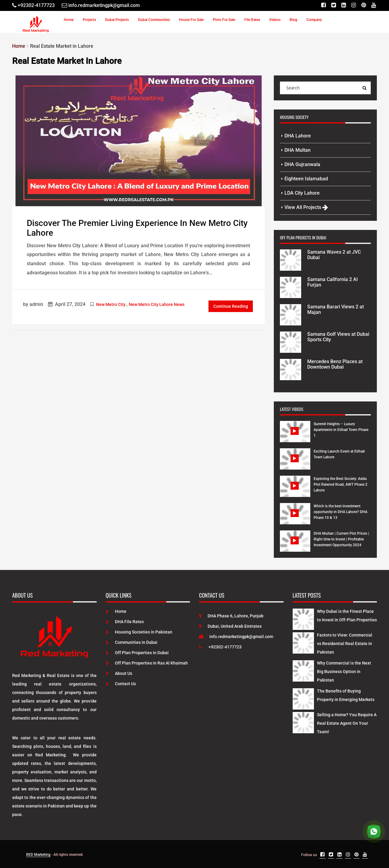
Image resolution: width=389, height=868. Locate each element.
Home (69, 20)
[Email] (101, 5)
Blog (293, 20)
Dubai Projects (117, 20)
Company (314, 20)
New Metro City (111, 304)
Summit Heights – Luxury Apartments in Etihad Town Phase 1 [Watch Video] (341, 430)
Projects (89, 20)
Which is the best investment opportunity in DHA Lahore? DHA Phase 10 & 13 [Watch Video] (341, 512)
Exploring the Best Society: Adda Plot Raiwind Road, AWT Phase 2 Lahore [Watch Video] (341, 484)
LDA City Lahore (302, 193)
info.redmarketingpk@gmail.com (236, 637)
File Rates (252, 20)
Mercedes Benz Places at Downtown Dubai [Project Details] (335, 364)
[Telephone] (33, 5)
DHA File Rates (125, 622)
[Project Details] (291, 259)
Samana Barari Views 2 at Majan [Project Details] (336, 309)
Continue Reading (231, 306)
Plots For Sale (224, 20)
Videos (275, 20)
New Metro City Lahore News (157, 304)
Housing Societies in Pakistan (139, 632)
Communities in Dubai (132, 642)
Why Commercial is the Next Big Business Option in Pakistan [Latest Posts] (344, 672)
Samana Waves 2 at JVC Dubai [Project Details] (334, 255)
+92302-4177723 (220, 647)
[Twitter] (334, 5)
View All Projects (306, 207)
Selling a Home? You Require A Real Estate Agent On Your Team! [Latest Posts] (347, 723)
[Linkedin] (344, 5)
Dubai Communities (154, 20)
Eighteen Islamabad (306, 179)
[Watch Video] (295, 436)
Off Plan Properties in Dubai (137, 653)
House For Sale (191, 20)
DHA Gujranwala (302, 164)
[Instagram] (354, 5)
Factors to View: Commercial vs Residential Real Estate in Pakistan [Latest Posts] (345, 644)
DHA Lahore (298, 136)
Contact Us (121, 684)
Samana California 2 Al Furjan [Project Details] (332, 282)
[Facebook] (324, 5)
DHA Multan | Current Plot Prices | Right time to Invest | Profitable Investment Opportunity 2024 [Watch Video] (341, 539)
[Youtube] (374, 5)
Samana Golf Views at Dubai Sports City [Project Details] (338, 337)
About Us (119, 673)
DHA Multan (298, 150)
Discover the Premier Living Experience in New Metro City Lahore (137, 228)
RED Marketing (38, 855)
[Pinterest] (364, 5)
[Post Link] (139, 140)
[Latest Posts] (303, 618)
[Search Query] (364, 88)
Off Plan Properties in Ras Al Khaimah (147, 663)
